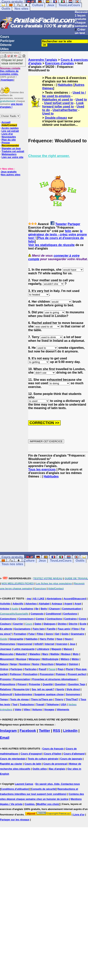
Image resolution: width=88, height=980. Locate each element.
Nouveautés (9, 137)
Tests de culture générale (43, 759)
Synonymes (73, 694)
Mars (45, 654)
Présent (22, 684)
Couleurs (5, 624)
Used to (81, 100)
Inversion (62, 644)
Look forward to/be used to (63, 105)
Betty (44, 609)
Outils (6, 9)
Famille (51, 629)
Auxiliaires (27, 609)
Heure (68, 639)
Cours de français (53, 749)
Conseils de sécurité (44, 789)
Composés (37, 614)
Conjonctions (8, 619)
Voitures (37, 709)
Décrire (73, 624)
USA (64, 704)
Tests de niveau (20, 699)
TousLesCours (69, 5)
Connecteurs (26, 619)
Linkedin (70, 731)
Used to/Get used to (59, 103)
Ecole (83, 624)
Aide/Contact (9, 125)
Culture (38, 5)
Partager (74, 224)
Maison (68, 649)
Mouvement (7, 659)
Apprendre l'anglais (43, 60)
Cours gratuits (12, 557)
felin (68, 231)
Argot (78, 604)
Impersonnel (25, 644)
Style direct (73, 689)
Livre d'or (7, 134)
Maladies (35, 654)
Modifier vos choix (48, 804)
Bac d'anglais (57, 769)
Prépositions (8, 684)
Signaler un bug (11, 148)
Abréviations (54, 599)
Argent (68, 604)
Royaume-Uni (21, 689)
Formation (20, 634)
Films (76, 629)
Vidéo (18, 709)
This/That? (72, 699)
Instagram (8, 731)
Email (5, 738)
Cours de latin (33, 764)
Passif (43, 669)
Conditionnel (53, 614)
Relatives (6, 689)
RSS (57, 731)
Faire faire (39, 629)
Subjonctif (6, 694)
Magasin (57, 649)
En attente (6, 629)
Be (37, 609)
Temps (4, 699)
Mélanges (34, 659)
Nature (4, 664)
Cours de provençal (55, 764)
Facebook (28, 731)
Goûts (65, 634)
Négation (61, 664)
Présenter (35, 684)
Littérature (43, 649)
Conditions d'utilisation (15, 789)
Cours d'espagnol (31, 754)
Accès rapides (10, 128)
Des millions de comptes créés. (10, 71)
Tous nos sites (12, 564)
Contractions (54, 619)
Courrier (18, 624)
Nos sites (21, 9)
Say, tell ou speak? (43, 689)
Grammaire (77, 634)
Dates (38, 624)
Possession (47, 674)
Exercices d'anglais (59, 63)
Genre (49, 634)
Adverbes (31, 604)
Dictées (62, 624)
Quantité (48, 684)
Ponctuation (30, 674)
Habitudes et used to (57, 100)
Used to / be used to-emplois (64, 94)
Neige (14, 664)
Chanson (55, 609)
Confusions (70, 614)
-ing (29, 599)
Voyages (49, 709)
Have (60, 639)
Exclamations (23, 629)
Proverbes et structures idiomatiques (54, 679)
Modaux (66, 654)
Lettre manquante (24, 649)
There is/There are (42, 699)
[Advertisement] (58, 515)
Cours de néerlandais (13, 759)
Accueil (6, 122)
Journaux (6, 649)
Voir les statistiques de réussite (51, 245)
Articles (5, 609)
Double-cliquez (56, 118)
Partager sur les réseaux (15, 820)
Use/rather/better (65, 110)
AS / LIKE (39, 599)
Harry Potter (47, 639)
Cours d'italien (53, 754)
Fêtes (40, 634)
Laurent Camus (24, 784)
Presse (6, 143)
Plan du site (9, 140)
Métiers (65, 659)
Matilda (55, 654)
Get (57, 634)
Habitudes (65, 85)
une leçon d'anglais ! (11, 105)
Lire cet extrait (10, 131)
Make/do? (22, 654)
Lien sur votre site (12, 157)
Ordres (4, 669)
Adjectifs (18, 604)
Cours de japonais (71, 759)
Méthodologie (50, 659)
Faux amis (64, 629)
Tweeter (61, 224)
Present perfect (77, 674)
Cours (5, 37)
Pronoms (5, 679)
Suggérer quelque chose (49, 694)
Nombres (24, 664)
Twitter (44, 731)
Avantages (7, 80)
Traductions (27, 704)
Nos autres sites (10, 175)
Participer (7, 41)
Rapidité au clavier (11, 764)
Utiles (4, 49)
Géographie (16, 639)
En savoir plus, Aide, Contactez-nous (58, 784)
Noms (36, 664)
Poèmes (61, 674)
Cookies (30, 804)
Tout (15, 704)
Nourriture (48, 664)
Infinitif (39, 644)
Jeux (51, 5)
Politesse (15, 674)
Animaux (57, 604)
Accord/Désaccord (75, 599)
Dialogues (50, 624)
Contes (40, 619)
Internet (50, 644)
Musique (21, 659)
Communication (71, 609)
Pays (61, 669)
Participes (17, 669)
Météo (75, 659)
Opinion (74, 664)
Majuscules (7, 654)
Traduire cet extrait (13, 151)
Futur (32, 634)
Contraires (70, 619)
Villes (27, 709)
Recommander (10, 145)
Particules (31, 669)
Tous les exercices (42, 469)
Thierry (59, 699)
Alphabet (44, 604)
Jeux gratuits (9, 172)
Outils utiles (40, 769)
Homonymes (8, 644)
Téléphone (53, 704)
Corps (83, 619)
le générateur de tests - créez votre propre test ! (57, 234)
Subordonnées (23, 694)
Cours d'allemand (74, 754)
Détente (6, 45)
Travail (40, 704)
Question (60, 684)
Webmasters (9, 154)
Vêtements (63, 709)
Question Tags (77, 684)
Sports (60, 689)
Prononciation (21, 679)
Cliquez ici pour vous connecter (12, 61)
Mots (76, 654)
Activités (5, 604)
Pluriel (70, 669)
